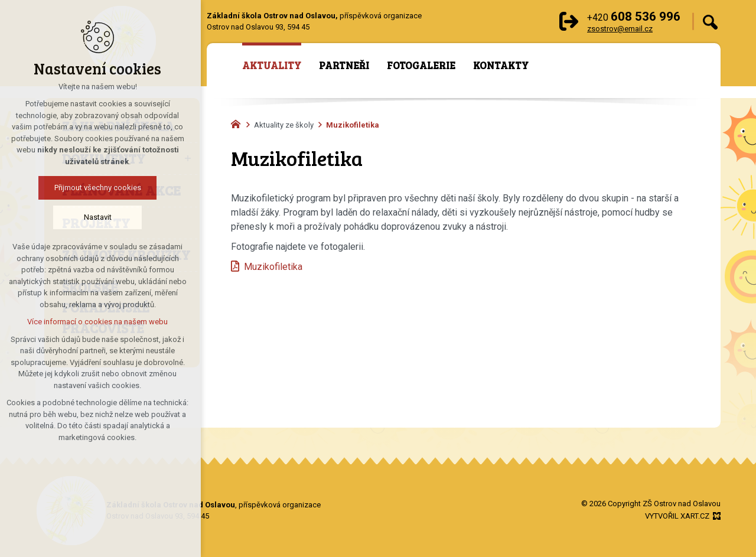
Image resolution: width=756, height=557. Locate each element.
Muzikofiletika (273, 267)
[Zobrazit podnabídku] (188, 159)
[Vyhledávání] (710, 22)
